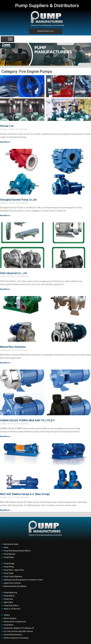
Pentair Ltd (7, 126)
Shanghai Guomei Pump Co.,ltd (18, 200)
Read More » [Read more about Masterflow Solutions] (5, 363)
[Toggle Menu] (10, 39)
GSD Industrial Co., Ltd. (14, 273)
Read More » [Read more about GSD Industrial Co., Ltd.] (5, 289)
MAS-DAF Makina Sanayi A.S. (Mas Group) (25, 494)
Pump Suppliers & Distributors (47, 5)
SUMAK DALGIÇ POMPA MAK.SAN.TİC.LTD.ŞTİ (27, 420)
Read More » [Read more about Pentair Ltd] (5, 142)
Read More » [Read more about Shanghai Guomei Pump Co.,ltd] (5, 216)
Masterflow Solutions (13, 347)
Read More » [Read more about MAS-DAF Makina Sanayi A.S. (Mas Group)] (5, 510)
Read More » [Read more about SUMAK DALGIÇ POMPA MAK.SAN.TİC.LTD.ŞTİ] (5, 436)
